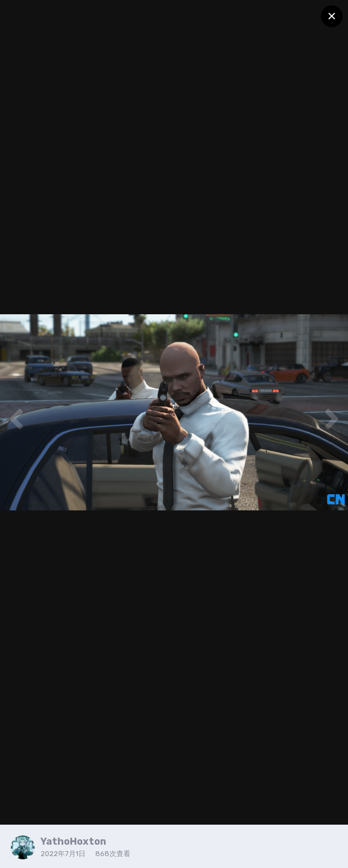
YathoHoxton (73, 841)
